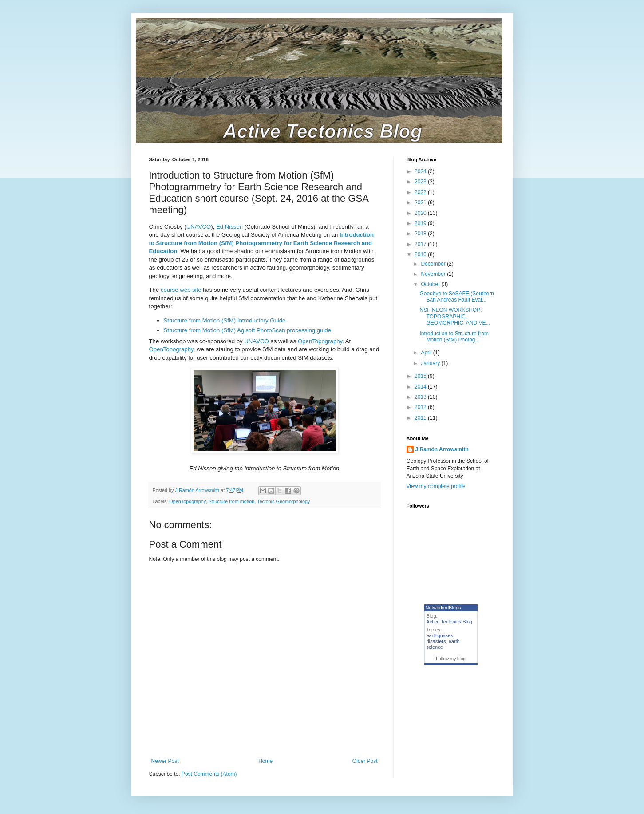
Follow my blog (451, 659)
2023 (421, 182)
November (434, 274)
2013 (421, 397)
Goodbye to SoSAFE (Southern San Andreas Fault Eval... (456, 297)
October (431, 284)
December (434, 264)
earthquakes (440, 635)
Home (265, 761)
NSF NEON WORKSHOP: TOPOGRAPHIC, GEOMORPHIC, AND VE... (455, 316)
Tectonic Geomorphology (283, 501)
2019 (421, 223)
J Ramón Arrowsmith (442, 449)
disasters (436, 641)
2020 (421, 213)
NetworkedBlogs (443, 608)
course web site (181, 290)
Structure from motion (231, 501)
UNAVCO (199, 227)
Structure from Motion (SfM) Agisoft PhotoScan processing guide (248, 330)
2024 (421, 171)
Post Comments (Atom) (209, 774)
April (427, 353)
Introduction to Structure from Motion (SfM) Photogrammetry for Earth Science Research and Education (262, 243)
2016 (421, 254)
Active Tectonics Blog (450, 622)
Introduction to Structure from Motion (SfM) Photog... (454, 337)
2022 (421, 192)
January (431, 363)
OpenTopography (320, 341)
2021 (421, 203)
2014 (421, 387)
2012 (421, 407)
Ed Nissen (229, 227)
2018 (421, 234)
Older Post (365, 761)
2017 (421, 244)
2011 (421, 418)
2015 (421, 376)
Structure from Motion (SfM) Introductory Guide (225, 320)
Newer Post (165, 761)
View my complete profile (436, 486)
